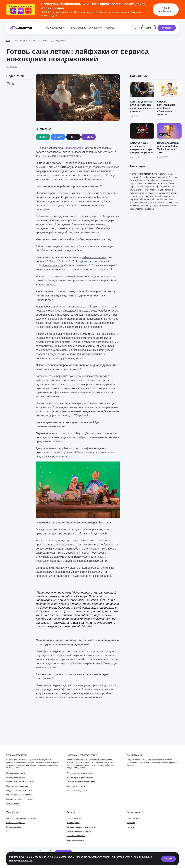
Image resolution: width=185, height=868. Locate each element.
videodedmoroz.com (94, 257)
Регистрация (167, 28)
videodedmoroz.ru (74, 148)
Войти (149, 28)
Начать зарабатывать (166, 9)
